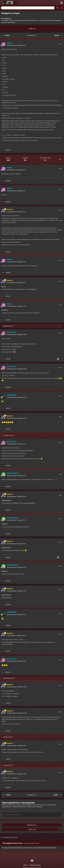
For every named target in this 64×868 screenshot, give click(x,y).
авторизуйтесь (7, 807)
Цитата (8, 150)
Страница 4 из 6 (32, 35)
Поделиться (32, 825)
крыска (8, 18)
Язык (26, 865)
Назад (7, 35)
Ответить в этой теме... (13, 815)
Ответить (32, 29)
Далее (57, 35)
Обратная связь (35, 865)
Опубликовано (16, 45)
